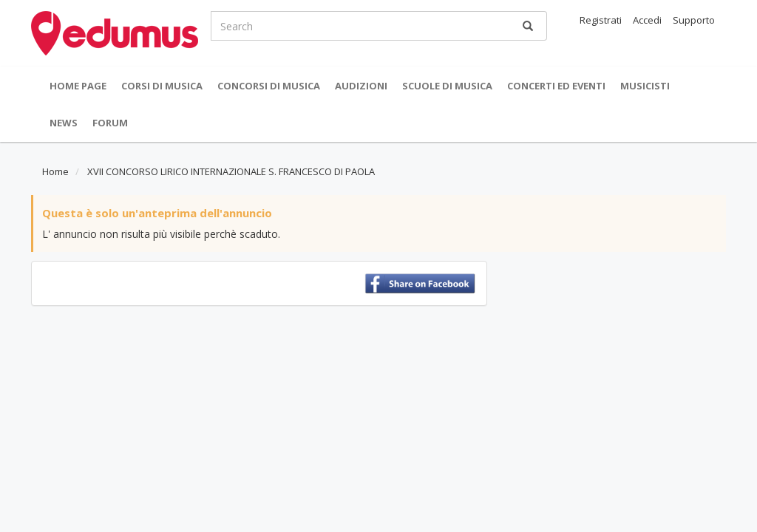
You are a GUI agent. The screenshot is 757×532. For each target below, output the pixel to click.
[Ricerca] (528, 26)
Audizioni (361, 86)
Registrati (601, 20)
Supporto (694, 20)
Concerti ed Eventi (556, 86)
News (64, 123)
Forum (110, 123)
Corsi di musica (162, 86)
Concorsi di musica (269, 86)
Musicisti (645, 86)
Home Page (78, 86)
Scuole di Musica (447, 86)
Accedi (647, 20)
